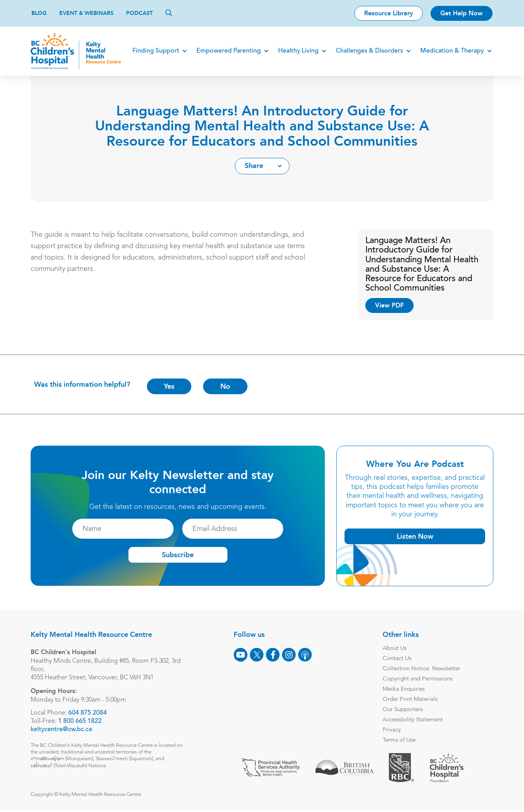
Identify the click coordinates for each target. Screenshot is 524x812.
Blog (39, 13)
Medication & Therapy (451, 51)
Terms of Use (398, 740)
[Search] (169, 13)
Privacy (391, 730)
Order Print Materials (409, 700)
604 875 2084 (88, 713)
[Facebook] (272, 655)
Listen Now (414, 536)
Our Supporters (402, 710)
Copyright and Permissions (417, 679)
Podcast (139, 13)
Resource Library (388, 13)
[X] (256, 655)
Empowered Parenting (228, 51)
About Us (394, 648)
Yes (170, 386)
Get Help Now (462, 13)
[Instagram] (288, 655)
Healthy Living (298, 51)
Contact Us (396, 659)
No (226, 386)
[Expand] (184, 51)
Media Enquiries (403, 689)
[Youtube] (240, 655)
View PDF (389, 305)
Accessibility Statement (412, 720)
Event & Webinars (86, 13)
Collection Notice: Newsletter (421, 669)
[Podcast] (304, 655)
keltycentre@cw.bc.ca (62, 730)
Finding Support (155, 51)
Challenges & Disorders (369, 51)
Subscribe (178, 555)
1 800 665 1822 (81, 721)
